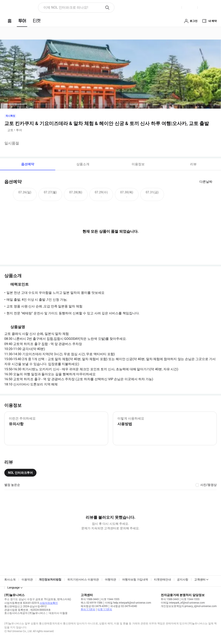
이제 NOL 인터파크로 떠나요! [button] (66, 7)
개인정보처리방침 (50, 580)
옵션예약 (28, 164)
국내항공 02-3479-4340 (124, 606)
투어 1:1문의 (88, 609)
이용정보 (138, 164)
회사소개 (10, 580)
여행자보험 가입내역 (135, 580)
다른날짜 (206, 182)
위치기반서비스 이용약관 (83, 580)
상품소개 (83, 164)
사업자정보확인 (49, 603)
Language (13, 588)
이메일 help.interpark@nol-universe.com (128, 603)
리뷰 (193, 164)
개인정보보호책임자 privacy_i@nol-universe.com (189, 606)
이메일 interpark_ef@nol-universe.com (183, 603)
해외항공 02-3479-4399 (94, 606)
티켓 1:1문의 (105, 609)
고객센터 (200, 580)
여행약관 (110, 580)
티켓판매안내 (163, 580)
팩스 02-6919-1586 (92, 603)
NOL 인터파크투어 (20, 473)
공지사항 (183, 580)
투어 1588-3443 (90, 599)
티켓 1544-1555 (110, 599)
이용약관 (27, 580)
